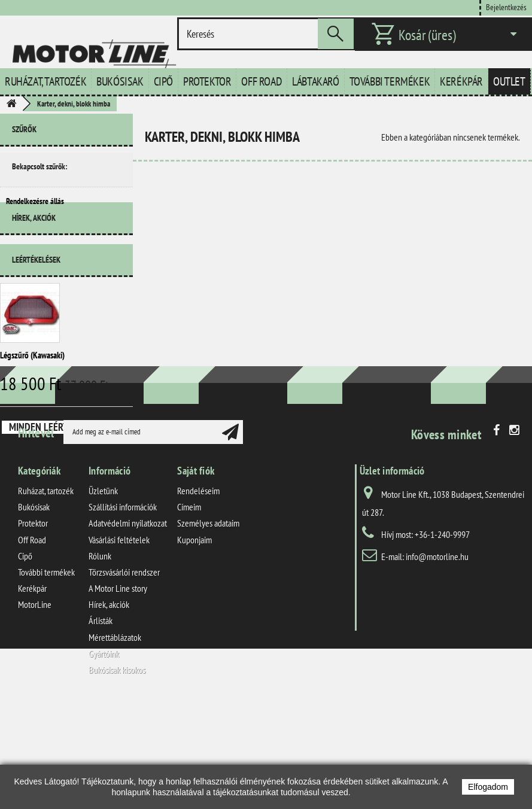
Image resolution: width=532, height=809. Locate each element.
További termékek (390, 81)
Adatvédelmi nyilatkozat (128, 628)
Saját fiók (196, 575)
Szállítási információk (123, 612)
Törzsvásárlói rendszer (124, 677)
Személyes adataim (208, 628)
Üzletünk (103, 595)
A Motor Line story (118, 693)
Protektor (207, 81)
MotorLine (35, 709)
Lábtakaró (315, 81)
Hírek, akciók (34, 248)
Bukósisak (120, 81)
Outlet (509, 81)
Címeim (189, 612)
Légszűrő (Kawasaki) (32, 380)
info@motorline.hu (437, 661)
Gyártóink (104, 758)
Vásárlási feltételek (119, 644)
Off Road (262, 81)
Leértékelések (36, 285)
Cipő (163, 81)
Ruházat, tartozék (45, 81)
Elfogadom (488, 787)
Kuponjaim (194, 644)
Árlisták (101, 725)
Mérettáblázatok (115, 742)
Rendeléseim (198, 595)
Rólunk (100, 661)
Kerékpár (461, 81)
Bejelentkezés (506, 7)
